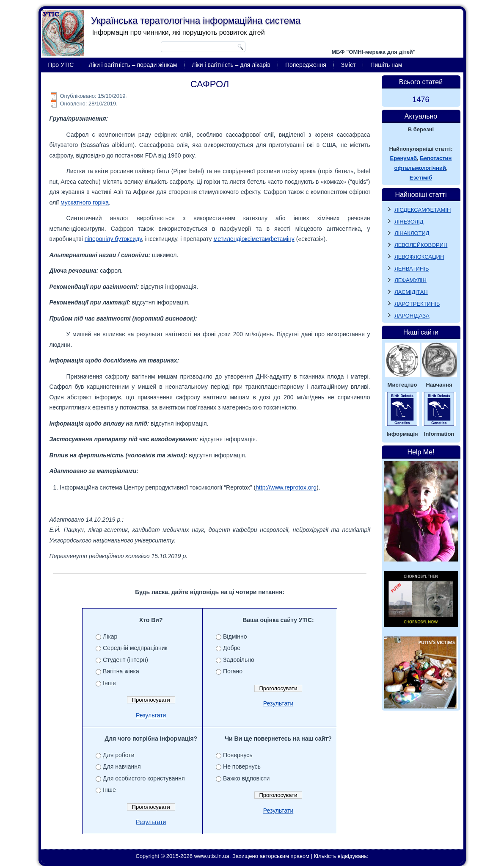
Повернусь (238, 755)
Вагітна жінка (121, 671)
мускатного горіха (85, 202)
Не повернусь (242, 766)
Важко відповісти (246, 778)
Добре (232, 648)
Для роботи (118, 755)
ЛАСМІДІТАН (411, 292)
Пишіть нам (386, 65)
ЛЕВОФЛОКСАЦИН (419, 257)
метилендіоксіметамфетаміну (254, 239)
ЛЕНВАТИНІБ (412, 269)
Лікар (110, 636)
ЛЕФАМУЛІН (410, 280)
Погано (233, 671)
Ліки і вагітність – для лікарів (231, 65)
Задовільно (239, 660)
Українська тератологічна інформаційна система (196, 21)
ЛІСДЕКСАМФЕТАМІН (423, 210)
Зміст (348, 65)
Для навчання (122, 766)
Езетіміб (421, 178)
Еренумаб (403, 158)
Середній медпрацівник (135, 648)
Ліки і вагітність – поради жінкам (133, 65)
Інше (109, 683)
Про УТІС (61, 65)
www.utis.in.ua (212, 856)
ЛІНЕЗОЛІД (409, 222)
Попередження (306, 65)
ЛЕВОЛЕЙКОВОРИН (421, 245)
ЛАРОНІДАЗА (412, 316)
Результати (151, 715)
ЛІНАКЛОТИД (412, 233)
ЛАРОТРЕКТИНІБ (417, 304)
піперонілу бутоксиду (113, 239)
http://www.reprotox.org (286, 487)
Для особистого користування (144, 778)
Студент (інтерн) (125, 660)
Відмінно (235, 636)
